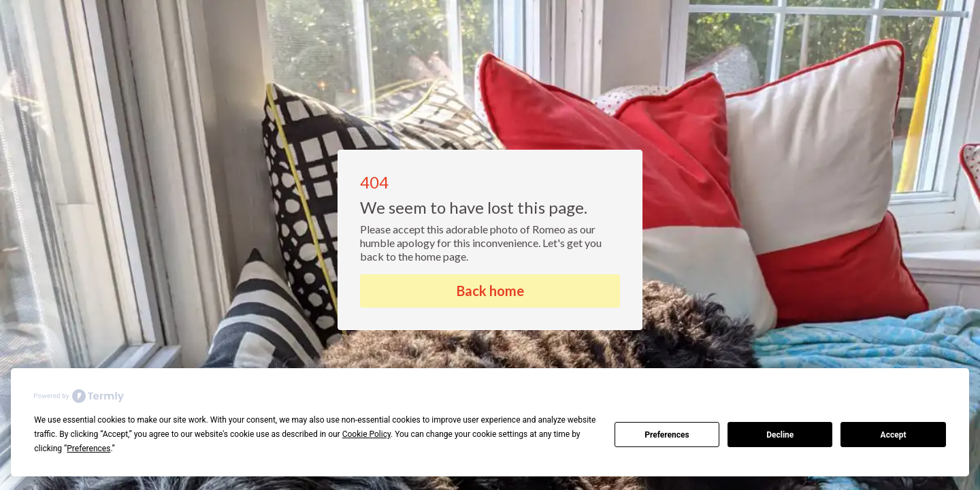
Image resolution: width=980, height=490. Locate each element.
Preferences (667, 435)
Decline (780, 435)
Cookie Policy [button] (366, 434)
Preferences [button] (88, 448)
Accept (894, 435)
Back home (490, 291)
